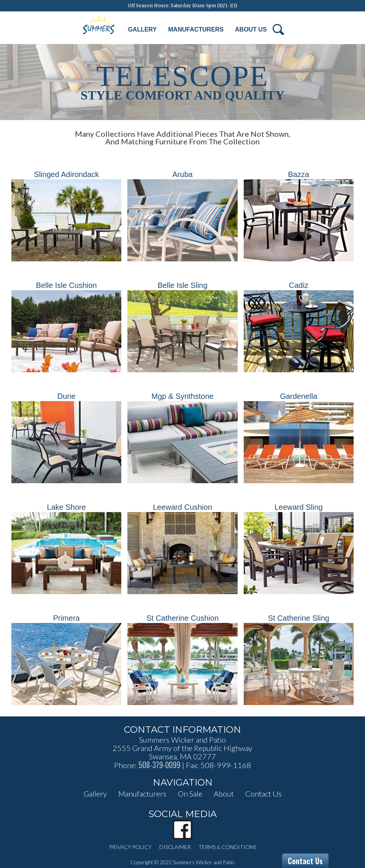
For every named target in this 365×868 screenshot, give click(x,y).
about (224, 794)
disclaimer (175, 847)
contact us (263, 794)
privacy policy (130, 847)
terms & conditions (227, 847)
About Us (251, 29)
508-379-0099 (159, 765)
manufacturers (142, 794)
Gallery (142, 29)
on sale (190, 794)
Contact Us (305, 861)
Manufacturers (196, 29)
